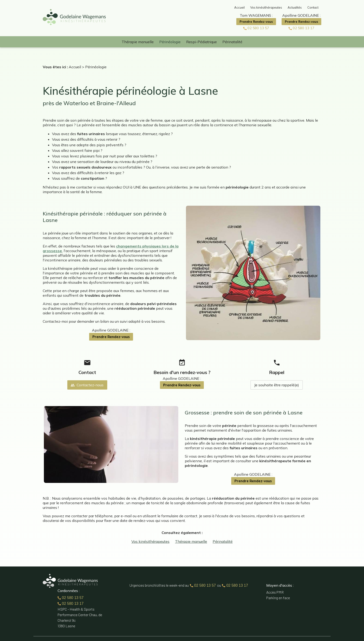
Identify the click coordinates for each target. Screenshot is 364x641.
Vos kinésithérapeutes (266, 7)
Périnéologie (170, 42)
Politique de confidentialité (243, 635)
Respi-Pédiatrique (201, 42)
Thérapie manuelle (138, 42)
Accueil (239, 7)
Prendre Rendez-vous (256, 22)
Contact (313, 7)
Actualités (295, 7)
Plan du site (277, 635)
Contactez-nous (87, 377)
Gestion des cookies (306, 635)
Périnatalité (232, 42)
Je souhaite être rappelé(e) (277, 377)
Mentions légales (204, 635)
